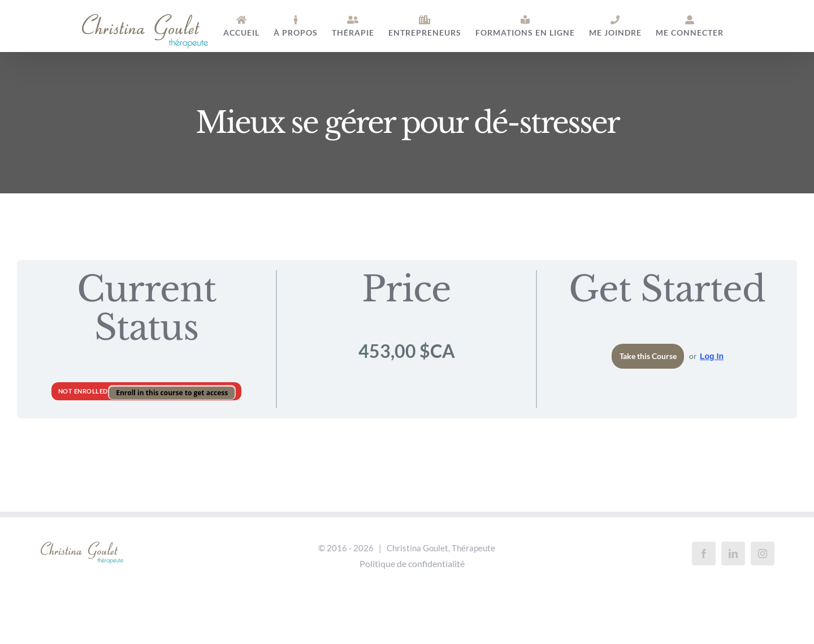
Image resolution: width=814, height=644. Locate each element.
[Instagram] (763, 554)
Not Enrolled (84, 391)
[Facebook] (704, 554)
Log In (712, 356)
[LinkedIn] (733, 554)
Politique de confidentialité (412, 563)
